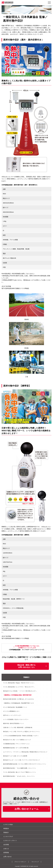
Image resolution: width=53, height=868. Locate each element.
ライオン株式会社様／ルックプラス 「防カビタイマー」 (19, 687)
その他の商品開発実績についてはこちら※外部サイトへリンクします (27, 647)
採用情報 (6, 853)
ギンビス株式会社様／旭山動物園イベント (15, 707)
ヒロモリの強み (8, 824)
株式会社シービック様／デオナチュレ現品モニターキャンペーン (22, 732)
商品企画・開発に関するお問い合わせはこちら (26, 666)
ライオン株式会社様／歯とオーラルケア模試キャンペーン (20, 772)
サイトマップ (35, 862)
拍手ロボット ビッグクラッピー (12, 715)
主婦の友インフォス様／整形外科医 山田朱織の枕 (18, 727)
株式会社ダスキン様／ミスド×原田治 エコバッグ (17, 740)
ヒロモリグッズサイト (10, 841)
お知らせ (6, 849)
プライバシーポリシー (20, 862)
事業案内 (6, 829)
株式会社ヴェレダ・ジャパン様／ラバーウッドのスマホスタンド (22, 760)
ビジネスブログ (8, 836)
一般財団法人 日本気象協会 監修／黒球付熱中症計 (17, 695)
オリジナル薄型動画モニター (11, 711)
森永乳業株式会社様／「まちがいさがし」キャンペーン (19, 776)
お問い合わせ (7, 857)
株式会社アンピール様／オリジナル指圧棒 (15, 756)
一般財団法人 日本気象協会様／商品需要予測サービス (19, 703)
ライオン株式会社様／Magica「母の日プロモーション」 (19, 683)
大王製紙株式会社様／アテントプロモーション (16, 744)
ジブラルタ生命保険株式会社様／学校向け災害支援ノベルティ (21, 736)
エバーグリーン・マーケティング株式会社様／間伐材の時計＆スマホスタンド (25, 752)
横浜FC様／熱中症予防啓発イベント (14, 723)
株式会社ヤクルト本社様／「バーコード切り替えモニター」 (20, 691)
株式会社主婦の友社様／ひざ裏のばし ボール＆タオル (19, 699)
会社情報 (6, 845)
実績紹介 (26, 677)
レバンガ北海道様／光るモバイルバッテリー (16, 719)
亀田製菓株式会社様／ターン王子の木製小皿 (16, 748)
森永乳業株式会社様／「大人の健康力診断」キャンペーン (20, 768)
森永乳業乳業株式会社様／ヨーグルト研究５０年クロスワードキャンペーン (25, 764)
